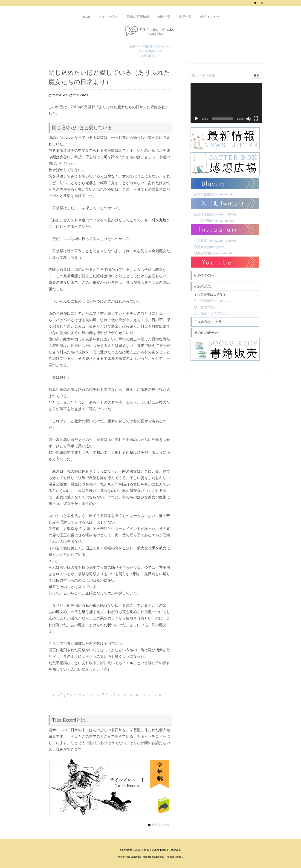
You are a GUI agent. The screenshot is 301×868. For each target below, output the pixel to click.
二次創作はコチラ (208, 322)
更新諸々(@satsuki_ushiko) (217, 241)
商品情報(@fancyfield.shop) (217, 253)
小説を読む (203, 286)
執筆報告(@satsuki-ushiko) (216, 194)
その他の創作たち (208, 333)
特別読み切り (161, 825)
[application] (226, 103)
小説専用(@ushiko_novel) (216, 221)
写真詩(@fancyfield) (211, 247)
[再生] (197, 119)
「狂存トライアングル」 (215, 313)
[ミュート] (249, 119)
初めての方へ (204, 275)
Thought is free (174, 857)
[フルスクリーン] (256, 119)
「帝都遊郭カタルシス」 (215, 301)
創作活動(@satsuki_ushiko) (217, 214)
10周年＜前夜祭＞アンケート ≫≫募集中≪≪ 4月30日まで (150, 51)
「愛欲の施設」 (208, 307)
